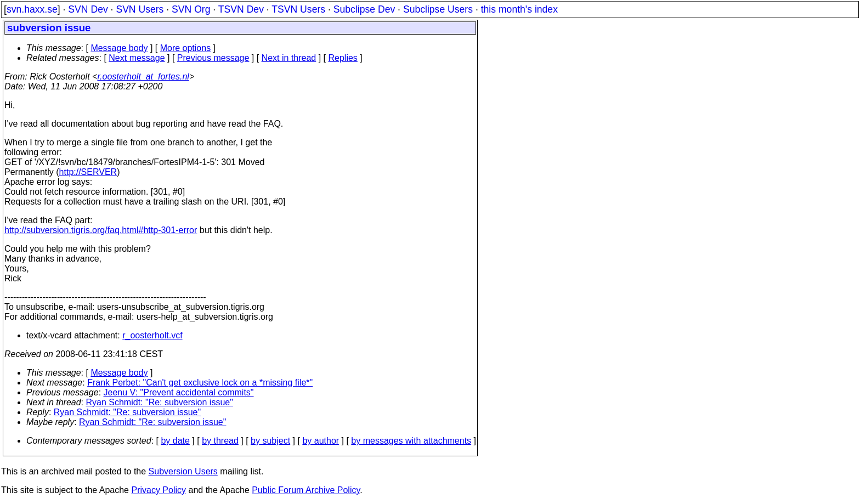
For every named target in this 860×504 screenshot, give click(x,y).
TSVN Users (298, 9)
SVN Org (191, 9)
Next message (137, 58)
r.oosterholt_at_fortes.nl (143, 77)
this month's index (519, 9)
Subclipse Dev (364, 9)
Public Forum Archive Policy (306, 490)
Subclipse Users (438, 9)
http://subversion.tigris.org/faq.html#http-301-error (101, 230)
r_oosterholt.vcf (152, 335)
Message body (119, 48)
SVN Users (140, 9)
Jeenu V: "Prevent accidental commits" (179, 392)
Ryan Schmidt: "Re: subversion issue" (160, 402)
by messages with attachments (411, 441)
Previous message (213, 58)
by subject (270, 441)
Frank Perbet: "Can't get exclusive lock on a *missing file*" (200, 383)
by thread (220, 441)
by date (175, 441)
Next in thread (289, 58)
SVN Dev (88, 9)
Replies (343, 58)
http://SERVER (88, 172)
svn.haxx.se (32, 9)
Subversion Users (183, 471)
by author (321, 441)
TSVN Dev (241, 9)
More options (186, 48)
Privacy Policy (159, 490)
